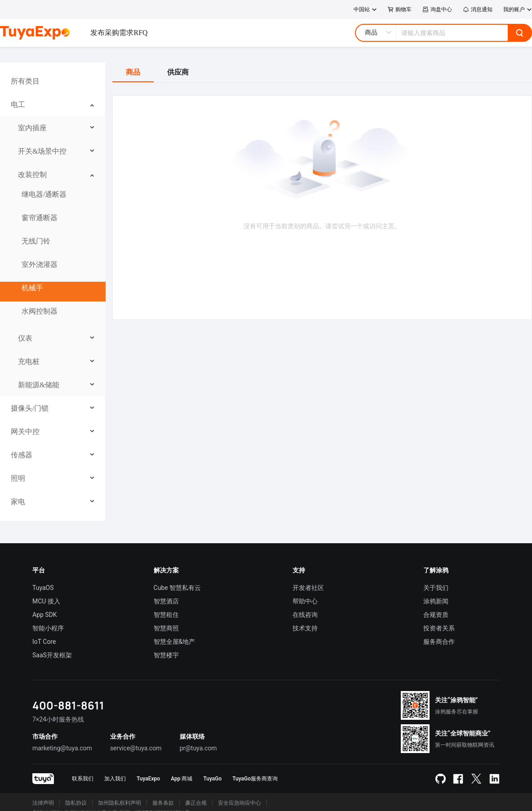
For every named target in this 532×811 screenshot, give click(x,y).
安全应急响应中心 (239, 803)
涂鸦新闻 (436, 601)
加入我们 (115, 779)
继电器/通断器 (44, 194)
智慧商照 (166, 628)
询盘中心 (437, 9)
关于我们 (436, 588)
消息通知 (478, 9)
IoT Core (44, 642)
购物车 (400, 9)
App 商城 (182, 779)
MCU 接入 (46, 601)
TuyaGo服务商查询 (255, 779)
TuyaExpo (148, 779)
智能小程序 (48, 628)
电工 (18, 104)
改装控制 (32, 175)
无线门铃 (36, 241)
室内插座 (32, 128)
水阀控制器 (40, 311)
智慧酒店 (166, 601)
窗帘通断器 (40, 218)
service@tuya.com (136, 748)
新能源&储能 (39, 385)
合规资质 (436, 615)
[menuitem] (53, 81)
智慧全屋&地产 (175, 642)
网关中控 (25, 432)
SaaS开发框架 (52, 655)
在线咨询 (305, 615)
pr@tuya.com (198, 748)
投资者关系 (439, 628)
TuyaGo (212, 779)
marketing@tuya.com (62, 748)
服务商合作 (439, 642)
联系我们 (83, 779)
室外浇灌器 (40, 264)
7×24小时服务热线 (58, 719)
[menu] (53, 292)
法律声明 (43, 803)
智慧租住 (166, 615)
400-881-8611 (68, 705)
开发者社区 (308, 588)
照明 (18, 478)
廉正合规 (196, 803)
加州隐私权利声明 (120, 803)
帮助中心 (305, 601)
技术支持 (305, 628)
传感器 (22, 455)
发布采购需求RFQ (119, 33)
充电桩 (29, 361)
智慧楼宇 (166, 655)
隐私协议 (76, 803)
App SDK (45, 615)
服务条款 (163, 803)
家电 (18, 502)
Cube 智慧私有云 (177, 588)
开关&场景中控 (42, 151)
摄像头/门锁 (30, 408)
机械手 (32, 288)
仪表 (25, 338)
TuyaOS (43, 588)
